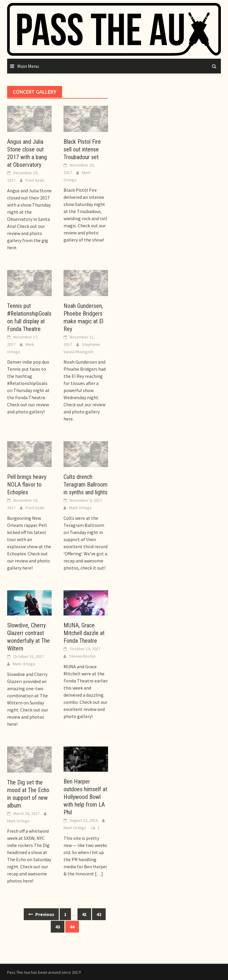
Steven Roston (82, 656)
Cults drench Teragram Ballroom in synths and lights (85, 485)
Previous (41, 914)
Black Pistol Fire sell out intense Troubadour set (82, 149)
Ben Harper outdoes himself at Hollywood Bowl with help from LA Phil (85, 797)
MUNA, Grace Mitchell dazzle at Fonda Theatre (84, 633)
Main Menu (28, 66)
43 (58, 927)
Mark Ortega (80, 508)
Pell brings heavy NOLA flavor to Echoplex (27, 485)
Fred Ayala (35, 180)
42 (99, 914)
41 (84, 914)
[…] (99, 874)
